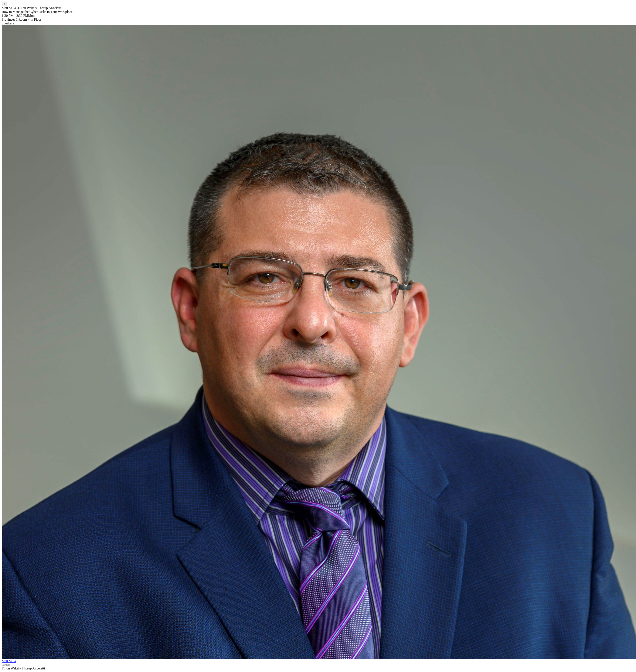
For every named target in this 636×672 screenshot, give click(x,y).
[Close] (4, 4)
